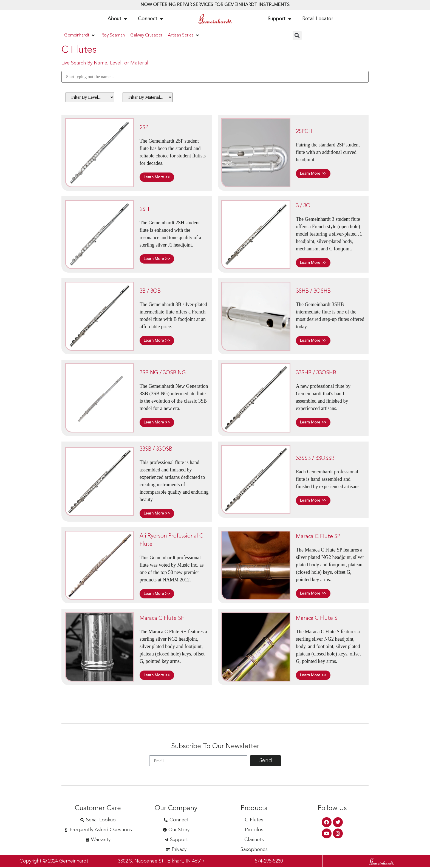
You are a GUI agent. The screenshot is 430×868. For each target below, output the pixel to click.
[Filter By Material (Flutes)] (148, 97)
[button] (80, 35)
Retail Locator (318, 19)
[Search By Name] (215, 77)
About (117, 19)
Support (279, 19)
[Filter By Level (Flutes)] (90, 97)
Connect (150, 19)
